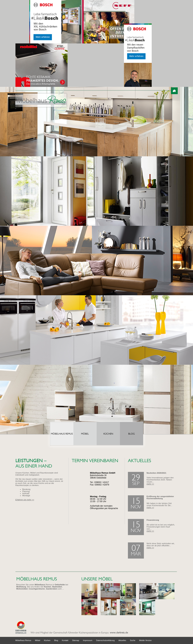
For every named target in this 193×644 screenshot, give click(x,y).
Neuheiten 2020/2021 (156, 473)
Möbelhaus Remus (62, 434)
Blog (131, 434)
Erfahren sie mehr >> (25, 500)
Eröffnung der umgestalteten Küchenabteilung (160, 497)
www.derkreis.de (119, 632)
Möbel (85, 434)
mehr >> (150, 484)
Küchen (108, 434)
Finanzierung (153, 520)
